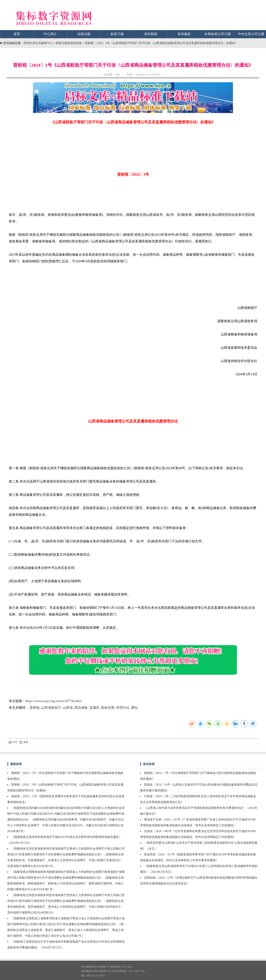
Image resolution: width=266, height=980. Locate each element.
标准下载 (117, 34)
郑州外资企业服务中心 (38, 43)
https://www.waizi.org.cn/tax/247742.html (54, 701)
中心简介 (50, 34)
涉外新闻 (151, 34)
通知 (134, 708)
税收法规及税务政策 (69, 43)
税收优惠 (108, 708)
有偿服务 (184, 34)
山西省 (68, 708)
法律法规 (84, 34)
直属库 (94, 708)
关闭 (24, 742)
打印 (13, 742)
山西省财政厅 (51, 708)
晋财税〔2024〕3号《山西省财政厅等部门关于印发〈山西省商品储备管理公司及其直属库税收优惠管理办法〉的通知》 (161, 43)
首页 (17, 34)
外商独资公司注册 (218, 34)
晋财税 (34, 708)
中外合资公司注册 (251, 34)
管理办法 (123, 708)
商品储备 (81, 708)
